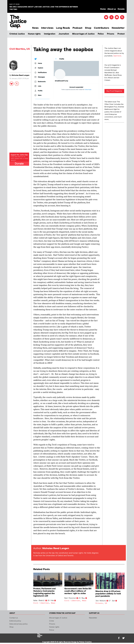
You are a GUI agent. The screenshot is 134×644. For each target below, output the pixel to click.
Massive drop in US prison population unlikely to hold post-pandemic (108, 594)
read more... (118, 56)
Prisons (111, 34)
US (28, 49)
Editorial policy (15, 621)
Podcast (77, 28)
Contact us (14, 618)
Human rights (34, 34)
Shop (88, 28)
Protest (121, 34)
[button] (122, 17)
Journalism (64, 34)
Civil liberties (17, 49)
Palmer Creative (85, 642)
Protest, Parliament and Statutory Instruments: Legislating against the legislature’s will (44, 592)
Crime (52, 621)
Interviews (47, 28)
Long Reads (63, 28)
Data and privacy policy (18, 624)
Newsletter (118, 28)
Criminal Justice (17, 34)
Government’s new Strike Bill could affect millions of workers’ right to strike (78, 591)
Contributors (101, 28)
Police (101, 34)
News (35, 28)
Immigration (50, 34)
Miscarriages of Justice (83, 34)
